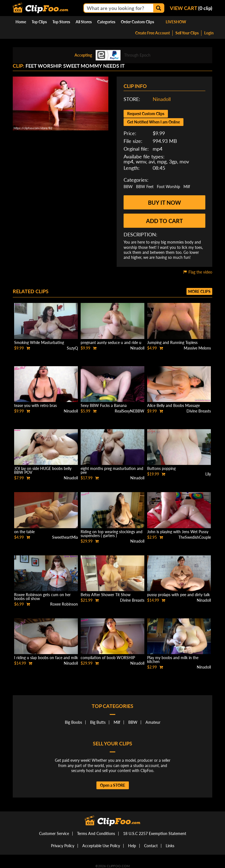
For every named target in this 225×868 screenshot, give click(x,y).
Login (209, 33)
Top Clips (39, 22)
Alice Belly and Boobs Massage (173, 405)
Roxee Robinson (64, 604)
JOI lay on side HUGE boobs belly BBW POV (43, 470)
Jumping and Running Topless (172, 342)
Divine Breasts (199, 411)
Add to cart (164, 221)
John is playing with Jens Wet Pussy (178, 532)
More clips (199, 291)
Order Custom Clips (137, 22)
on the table (24, 532)
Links (170, 846)
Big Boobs (73, 722)
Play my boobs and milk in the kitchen (173, 660)
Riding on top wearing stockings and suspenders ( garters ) (112, 534)
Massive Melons (197, 348)
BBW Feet (145, 187)
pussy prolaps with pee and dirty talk (178, 595)
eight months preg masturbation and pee (112, 470)
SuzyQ (72, 348)
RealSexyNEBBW (130, 411)
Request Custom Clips (146, 114)
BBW (128, 187)
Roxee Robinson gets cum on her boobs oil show (42, 597)
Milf (187, 187)
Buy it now (164, 203)
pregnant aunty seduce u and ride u (111, 342)
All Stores (84, 22)
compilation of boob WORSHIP (108, 658)
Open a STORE (113, 785)
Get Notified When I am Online (154, 122)
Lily (208, 474)
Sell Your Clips (187, 33)
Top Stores (61, 22)
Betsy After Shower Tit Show (106, 595)
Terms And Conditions (96, 833)
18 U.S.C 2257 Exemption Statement (155, 833)
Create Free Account (153, 33)
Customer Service (54, 833)
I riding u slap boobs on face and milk (46, 658)
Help (132, 846)
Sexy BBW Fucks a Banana (104, 405)
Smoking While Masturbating (39, 342)
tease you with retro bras (35, 405)
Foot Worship (168, 187)
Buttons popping (161, 468)
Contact (151, 846)
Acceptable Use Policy (101, 846)
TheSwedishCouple (195, 537)
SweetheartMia (65, 537)
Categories (106, 22)
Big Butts (98, 722)
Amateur (153, 722)
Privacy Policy (63, 846)
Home (21, 22)
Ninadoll (162, 99)
